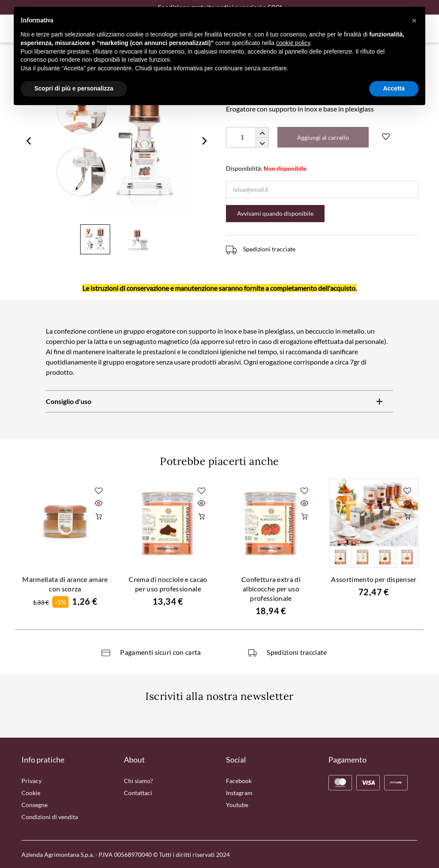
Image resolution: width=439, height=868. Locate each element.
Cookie (31, 793)
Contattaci (138, 793)
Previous (29, 141)
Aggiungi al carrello (323, 137)
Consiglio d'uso (69, 401)
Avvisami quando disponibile (275, 213)
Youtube (237, 805)
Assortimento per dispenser (374, 579)
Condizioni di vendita (50, 817)
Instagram (239, 793)
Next (204, 141)
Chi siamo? (138, 781)
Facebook (239, 781)
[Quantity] (247, 137)
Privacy (32, 781)
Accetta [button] (394, 88)
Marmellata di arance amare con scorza (65, 584)
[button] (414, 21)
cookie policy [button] (293, 43)
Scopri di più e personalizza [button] (74, 88)
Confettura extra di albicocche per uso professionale (271, 589)
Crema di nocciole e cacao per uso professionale (168, 584)
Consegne (35, 805)
